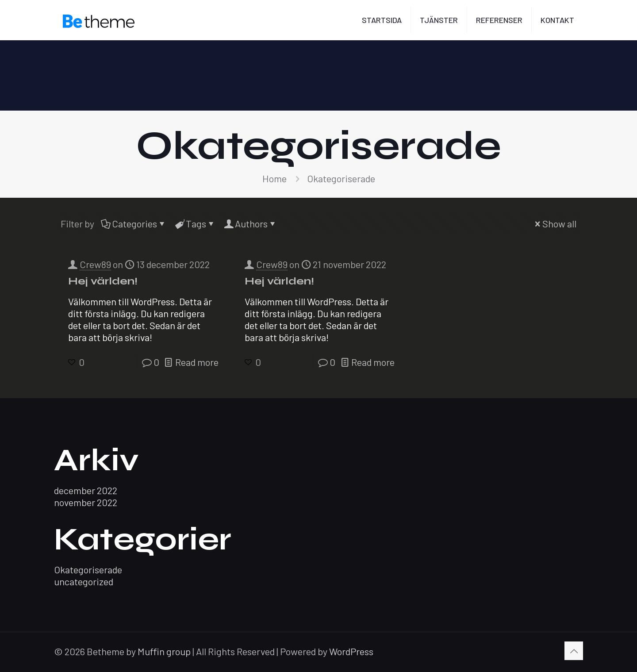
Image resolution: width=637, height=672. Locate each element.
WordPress (351, 651)
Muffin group (164, 651)
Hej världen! (103, 281)
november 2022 (86, 502)
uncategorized (84, 581)
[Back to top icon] (574, 651)
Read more (197, 362)
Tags (195, 223)
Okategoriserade (88, 569)
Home (274, 178)
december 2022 (86, 490)
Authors (251, 223)
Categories (134, 223)
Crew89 (95, 264)
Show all (554, 223)
